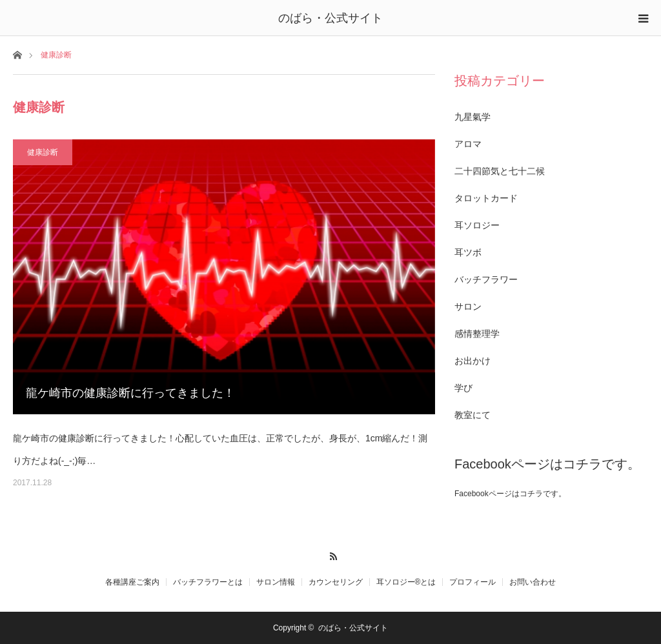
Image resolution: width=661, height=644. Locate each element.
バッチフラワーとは (208, 582)
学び (463, 388)
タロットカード (486, 198)
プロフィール (473, 582)
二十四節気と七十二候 (500, 171)
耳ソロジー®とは (406, 582)
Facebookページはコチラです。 (547, 464)
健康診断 (43, 152)
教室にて (473, 415)
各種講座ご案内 (132, 582)
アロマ (468, 144)
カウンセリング (336, 582)
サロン (468, 307)
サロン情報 (276, 582)
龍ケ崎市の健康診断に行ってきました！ (130, 393)
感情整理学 (477, 334)
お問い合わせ (533, 582)
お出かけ (473, 361)
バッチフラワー (486, 279)
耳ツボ (468, 252)
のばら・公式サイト (330, 18)
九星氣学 (473, 117)
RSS (331, 554)
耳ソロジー (477, 225)
